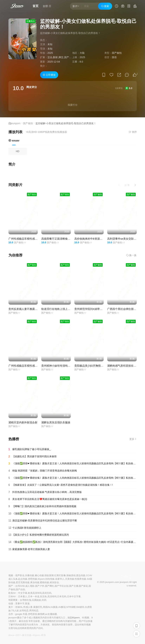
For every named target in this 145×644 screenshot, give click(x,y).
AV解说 (62, 607)
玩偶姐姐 (36, 600)
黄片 (11, 607)
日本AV (12, 596)
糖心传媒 (39, 575)
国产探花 (83, 586)
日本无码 (62, 596)
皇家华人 (60, 579)
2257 (18, 635)
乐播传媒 (30, 575)
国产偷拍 (28, 123)
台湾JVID (20, 586)
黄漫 (27, 604)
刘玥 (44, 600)
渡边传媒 (81, 575)
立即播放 (49, 75)
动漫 (11, 604)
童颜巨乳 (38, 607)
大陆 (82, 53)
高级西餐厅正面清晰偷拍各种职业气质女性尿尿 (69, 239)
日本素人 (23, 596)
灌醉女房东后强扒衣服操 (56, 422)
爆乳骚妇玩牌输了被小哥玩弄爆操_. (30, 449)
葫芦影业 (20, 575)
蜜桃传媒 (44, 582)
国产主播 (74, 586)
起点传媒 (23, 579)
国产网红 (50, 586)
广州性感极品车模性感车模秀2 (26, 239)
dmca (11, 635)
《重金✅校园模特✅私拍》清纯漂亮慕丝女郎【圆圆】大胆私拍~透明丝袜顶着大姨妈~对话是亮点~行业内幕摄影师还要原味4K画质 (73, 542)
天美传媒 (70, 579)
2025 (50, 53)
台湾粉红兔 (26, 600)
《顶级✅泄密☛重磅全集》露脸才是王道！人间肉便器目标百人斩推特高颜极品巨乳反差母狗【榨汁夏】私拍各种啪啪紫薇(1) (73, 514)
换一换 (131, 255)
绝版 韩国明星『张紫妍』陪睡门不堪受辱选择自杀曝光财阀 (43, 471)
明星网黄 (13, 600)
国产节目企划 (62, 586)
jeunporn (16, 123)
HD (18, 151)
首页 (36, 6)
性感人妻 (28, 607)
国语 (114, 57)
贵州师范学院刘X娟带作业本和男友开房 (98, 309)
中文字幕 (23, 593)
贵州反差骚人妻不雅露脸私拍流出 (28, 309)
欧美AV (12, 593)
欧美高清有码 (35, 593)
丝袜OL (19, 607)
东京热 (43, 596)
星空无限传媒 (23, 582)
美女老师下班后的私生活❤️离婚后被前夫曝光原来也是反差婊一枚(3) (48, 499)
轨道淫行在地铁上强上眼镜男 (58, 309)
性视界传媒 (80, 579)
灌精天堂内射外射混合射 (23, 422)
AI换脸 (54, 607)
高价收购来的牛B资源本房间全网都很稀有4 (100, 239)
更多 (133, 439)
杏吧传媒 (33, 579)
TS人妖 (15, 611)
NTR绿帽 (71, 607)
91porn (41, 579)
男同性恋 (34, 611)
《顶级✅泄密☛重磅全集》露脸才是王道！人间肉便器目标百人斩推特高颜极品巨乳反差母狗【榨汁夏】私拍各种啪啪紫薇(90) (73, 478)
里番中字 (20, 604)
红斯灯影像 (60, 575)
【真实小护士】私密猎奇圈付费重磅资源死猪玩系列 (39, 535)
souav (14, 140)
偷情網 (41, 614)
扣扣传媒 (50, 579)
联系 (44, 635)
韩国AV (47, 607)
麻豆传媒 (27, 635)
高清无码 (47, 593)
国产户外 (40, 586)
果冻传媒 (35, 582)
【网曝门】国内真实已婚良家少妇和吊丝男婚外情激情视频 (42, 506)
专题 (25, 614)
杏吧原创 (33, 614)
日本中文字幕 (74, 596)
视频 (11, 575)
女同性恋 (24, 611)
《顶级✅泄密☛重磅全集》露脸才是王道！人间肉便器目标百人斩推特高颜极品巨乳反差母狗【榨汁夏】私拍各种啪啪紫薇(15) (73, 464)
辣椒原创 (71, 575)
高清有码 (52, 596)
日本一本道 (34, 596)
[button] (135, 185)
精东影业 (54, 582)
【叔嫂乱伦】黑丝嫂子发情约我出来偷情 (33, 457)
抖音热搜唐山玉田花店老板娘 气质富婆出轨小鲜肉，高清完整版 (45, 492)
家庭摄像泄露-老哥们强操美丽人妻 (29, 549)
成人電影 (30, 586)
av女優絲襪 (51, 614)
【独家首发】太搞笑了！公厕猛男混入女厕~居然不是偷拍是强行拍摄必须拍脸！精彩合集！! (61, 485)
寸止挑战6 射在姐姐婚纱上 (25, 528)
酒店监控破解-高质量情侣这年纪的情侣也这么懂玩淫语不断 (43, 521)
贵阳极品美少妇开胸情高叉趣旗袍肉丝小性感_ (101, 366)
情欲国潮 (49, 575)
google (19, 614)
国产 (11, 586)
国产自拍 (20, 589)
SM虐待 (80, 607)
